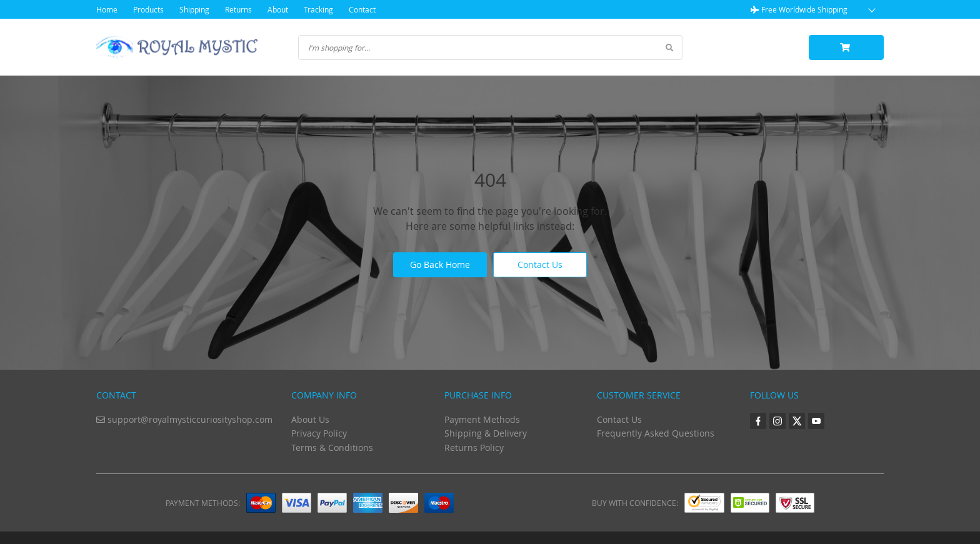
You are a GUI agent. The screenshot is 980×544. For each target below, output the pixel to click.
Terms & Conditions (332, 448)
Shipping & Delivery (486, 433)
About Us (310, 419)
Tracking (318, 9)
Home (107, 9)
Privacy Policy (319, 433)
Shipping (194, 9)
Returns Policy (474, 448)
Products (148, 9)
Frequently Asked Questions (656, 433)
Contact (362, 9)
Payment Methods (482, 419)
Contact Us (540, 265)
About (278, 9)
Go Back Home (440, 265)
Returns (238, 9)
